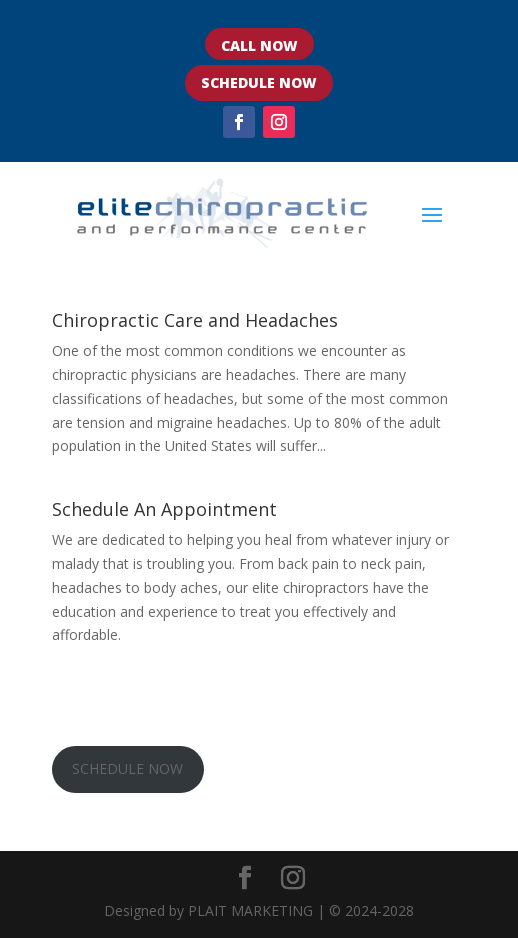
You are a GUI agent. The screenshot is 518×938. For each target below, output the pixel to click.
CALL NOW (259, 45)
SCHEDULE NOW (259, 82)
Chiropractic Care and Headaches (195, 320)
